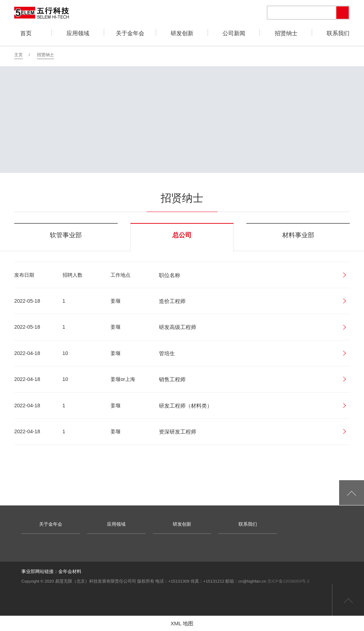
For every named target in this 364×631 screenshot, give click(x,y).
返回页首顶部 (348, 600)
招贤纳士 (45, 55)
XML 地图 (182, 623)
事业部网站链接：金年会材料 (51, 572)
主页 (18, 55)
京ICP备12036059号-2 (288, 581)
